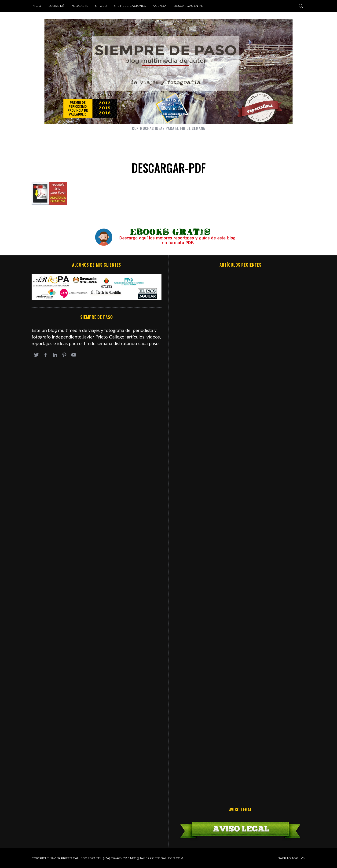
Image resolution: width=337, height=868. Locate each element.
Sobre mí (56, 6)
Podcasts (79, 6)
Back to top (292, 858)
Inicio (37, 6)
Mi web (101, 6)
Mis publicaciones (130, 6)
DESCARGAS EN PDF (190, 6)
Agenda (160, 6)
